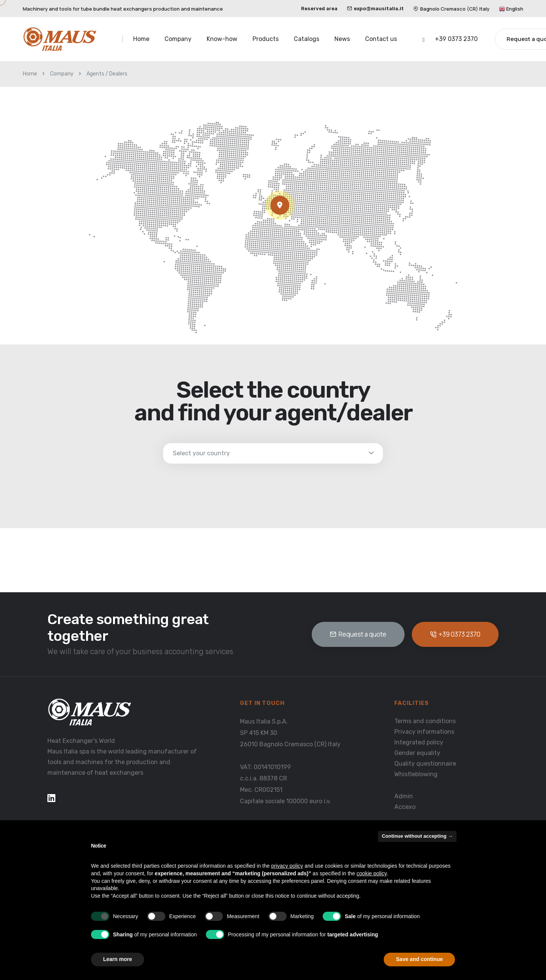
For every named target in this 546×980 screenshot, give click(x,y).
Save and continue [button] (419, 959)
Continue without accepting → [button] (417, 836)
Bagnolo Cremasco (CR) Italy (451, 9)
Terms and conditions (425, 721)
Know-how (222, 39)
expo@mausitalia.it (375, 9)
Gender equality (417, 753)
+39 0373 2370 (456, 39)
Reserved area (319, 9)
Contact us (381, 39)
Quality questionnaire (425, 764)
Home (141, 39)
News (342, 39)
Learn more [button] (118, 959)
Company (178, 39)
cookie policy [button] (371, 873)
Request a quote (358, 634)
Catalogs (307, 39)
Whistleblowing (416, 774)
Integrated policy (419, 742)
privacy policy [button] (287, 866)
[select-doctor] (273, 453)
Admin (404, 796)
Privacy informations (424, 732)
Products (266, 39)
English (511, 9)
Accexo (405, 807)
